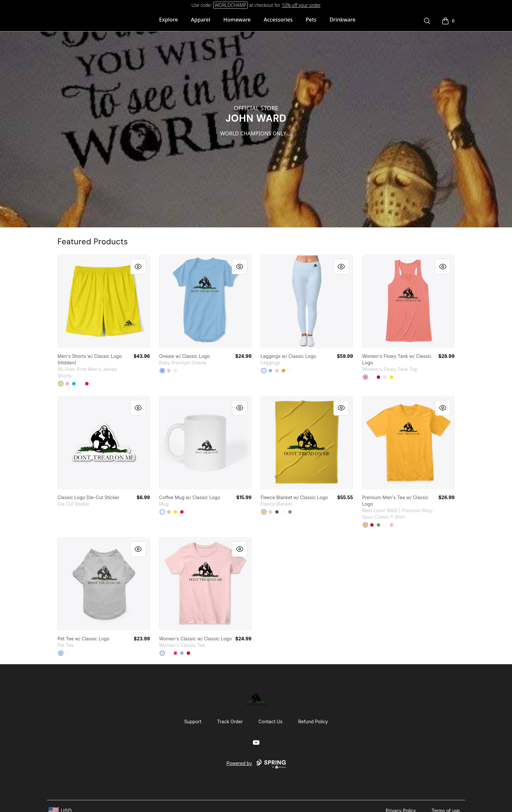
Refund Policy (313, 721)
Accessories (278, 20)
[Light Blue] (162, 371)
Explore (168, 20)
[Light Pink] (392, 525)
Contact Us (271, 721)
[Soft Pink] (385, 377)
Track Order (230, 721)
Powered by (256, 764)
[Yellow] (61, 384)
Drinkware (342, 20)
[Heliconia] (175, 653)
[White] (80, 384)
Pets (311, 20)
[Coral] (365, 377)
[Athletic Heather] (61, 653)
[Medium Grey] (290, 512)
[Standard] (283, 512)
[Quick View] (138, 267)
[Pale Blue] (264, 371)
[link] (104, 301)
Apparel (201, 20)
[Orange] (283, 371)
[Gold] (365, 525)
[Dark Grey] (277, 512)
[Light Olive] (378, 525)
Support (193, 721)
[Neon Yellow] (392, 377)
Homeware (237, 20)
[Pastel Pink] (67, 384)
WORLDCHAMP (231, 5)
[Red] (87, 384)
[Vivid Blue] (74, 384)
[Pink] (169, 371)
